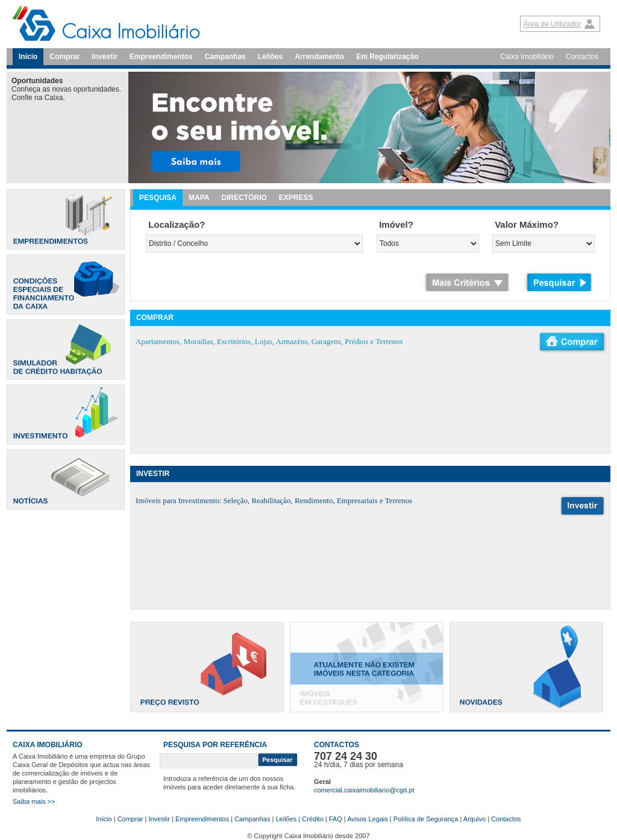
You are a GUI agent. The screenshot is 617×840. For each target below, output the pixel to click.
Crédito (312, 819)
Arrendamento (319, 57)
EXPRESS (296, 198)
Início (28, 57)
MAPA (199, 198)
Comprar (64, 57)
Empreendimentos (161, 57)
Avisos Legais (368, 819)
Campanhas (225, 57)
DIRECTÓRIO (244, 198)
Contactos (582, 57)
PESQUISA (158, 198)
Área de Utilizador (552, 24)
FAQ (336, 819)
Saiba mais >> (34, 801)
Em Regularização (387, 57)
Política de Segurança (426, 819)
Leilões (270, 57)
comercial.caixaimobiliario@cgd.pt (364, 790)
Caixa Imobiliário (527, 57)
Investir (105, 57)
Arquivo (474, 819)
